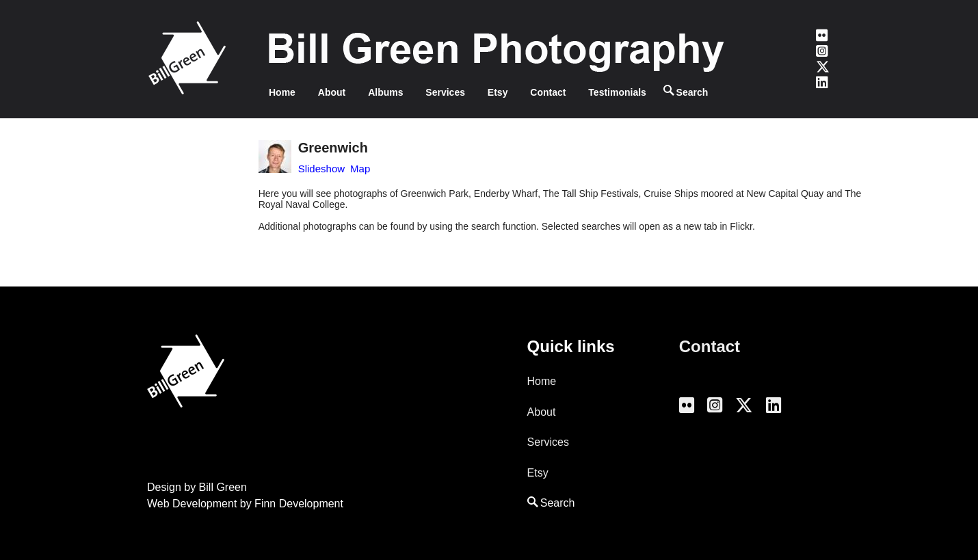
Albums (385, 92)
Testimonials (617, 92)
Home (282, 92)
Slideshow (321, 169)
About (332, 92)
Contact (548, 92)
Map (360, 169)
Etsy (498, 92)
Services (445, 92)
